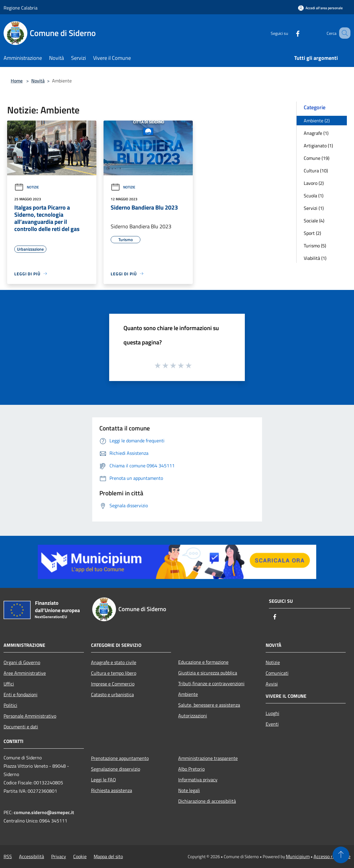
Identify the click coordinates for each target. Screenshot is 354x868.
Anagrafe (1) (316, 133)
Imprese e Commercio (113, 684)
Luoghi (272, 713)
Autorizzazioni (193, 716)
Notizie (27, 187)
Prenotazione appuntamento (120, 758)
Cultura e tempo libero (114, 673)
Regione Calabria (21, 8)
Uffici (9, 684)
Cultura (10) (316, 171)
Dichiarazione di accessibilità (207, 801)
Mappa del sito (108, 856)
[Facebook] (290, 33)
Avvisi (272, 684)
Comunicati (277, 673)
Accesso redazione (332, 856)
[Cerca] (343, 33)
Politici (10, 705)
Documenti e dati (21, 727)
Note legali (189, 790)
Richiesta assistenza (112, 790)
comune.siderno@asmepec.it (44, 812)
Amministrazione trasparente (208, 758)
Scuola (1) (314, 196)
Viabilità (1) (315, 258)
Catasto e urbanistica (112, 694)
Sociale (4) (314, 221)
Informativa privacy (198, 780)
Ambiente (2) (317, 121)
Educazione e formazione (203, 662)
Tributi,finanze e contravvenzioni (211, 683)
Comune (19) (317, 158)
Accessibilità (32, 856)
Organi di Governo (22, 662)
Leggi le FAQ (104, 780)
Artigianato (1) (318, 146)
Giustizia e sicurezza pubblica (208, 673)
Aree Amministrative (25, 673)
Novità (38, 81)
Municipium (298, 856)
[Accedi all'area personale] (320, 8)
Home (17, 81)
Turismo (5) (315, 246)
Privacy (59, 856)
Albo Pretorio (191, 769)
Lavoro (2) (314, 183)
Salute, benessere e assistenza (209, 705)
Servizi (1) (314, 208)
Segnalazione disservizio (116, 769)
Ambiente (188, 694)
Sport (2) (312, 233)
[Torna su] (341, 855)
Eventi (272, 724)
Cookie (80, 856)
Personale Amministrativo (30, 716)
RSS (8, 856)
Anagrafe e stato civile (114, 662)
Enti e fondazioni (21, 694)
